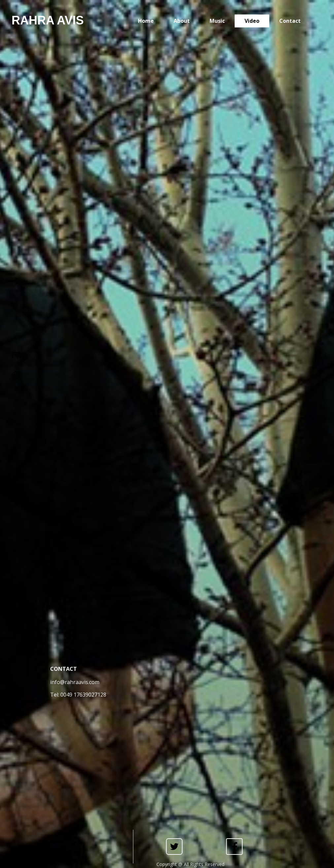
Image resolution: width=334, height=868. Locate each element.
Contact (290, 21)
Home (146, 21)
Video (252, 21)
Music (217, 21)
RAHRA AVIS (48, 20)
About (182, 21)
